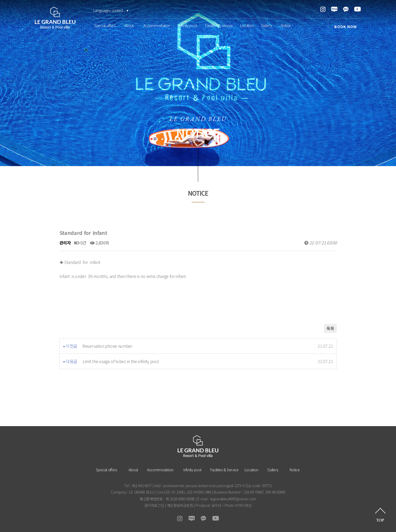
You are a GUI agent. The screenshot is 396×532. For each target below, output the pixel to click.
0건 (80, 243)
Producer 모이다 (208, 505)
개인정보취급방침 (180, 505)
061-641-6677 (142, 486)
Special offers (105, 25)
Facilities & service (219, 25)
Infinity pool (188, 25)
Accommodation (157, 25)
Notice (286, 25)
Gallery (266, 25)
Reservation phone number (107, 346)
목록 (330, 328)
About (129, 25)
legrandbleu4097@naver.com (233, 499)
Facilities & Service (224, 470)
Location (247, 25)
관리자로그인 (154, 505)
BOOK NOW (346, 26)
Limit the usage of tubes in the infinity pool (121, 361)
